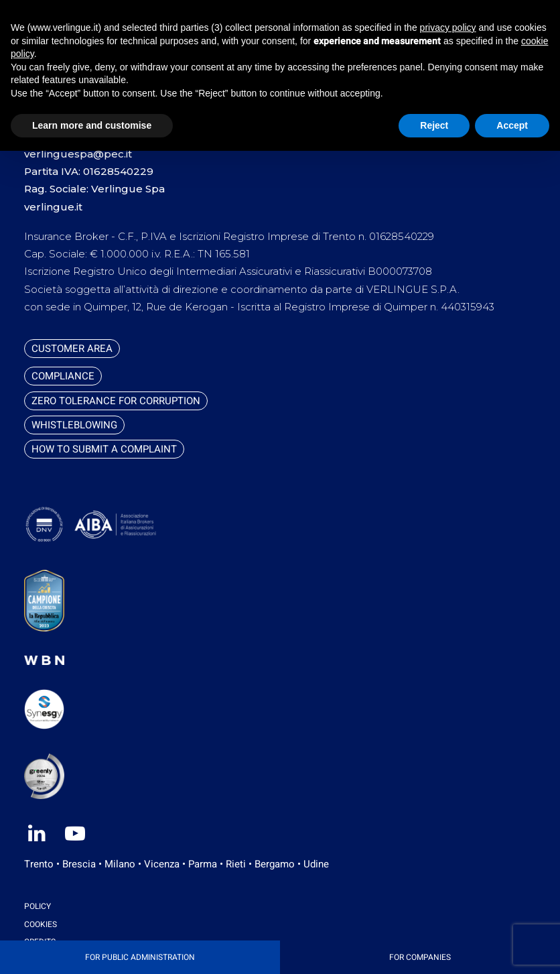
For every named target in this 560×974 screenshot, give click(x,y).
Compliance (63, 376)
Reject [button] (434, 125)
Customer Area (72, 349)
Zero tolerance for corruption (116, 401)
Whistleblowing (74, 425)
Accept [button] (512, 125)
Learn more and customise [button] (92, 125)
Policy (38, 906)
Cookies (41, 924)
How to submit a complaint (104, 449)
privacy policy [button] (448, 27)
